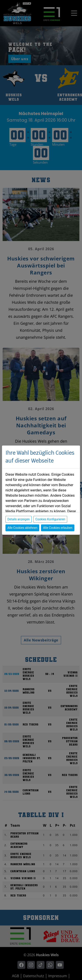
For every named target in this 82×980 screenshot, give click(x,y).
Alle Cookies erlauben (58, 528)
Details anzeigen (19, 519)
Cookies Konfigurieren (50, 519)
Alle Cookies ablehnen (22, 528)
